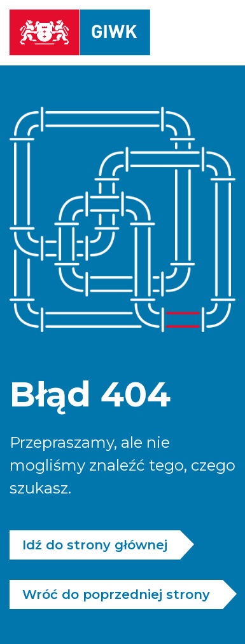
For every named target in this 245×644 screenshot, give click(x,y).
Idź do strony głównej (95, 545)
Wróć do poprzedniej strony (116, 594)
